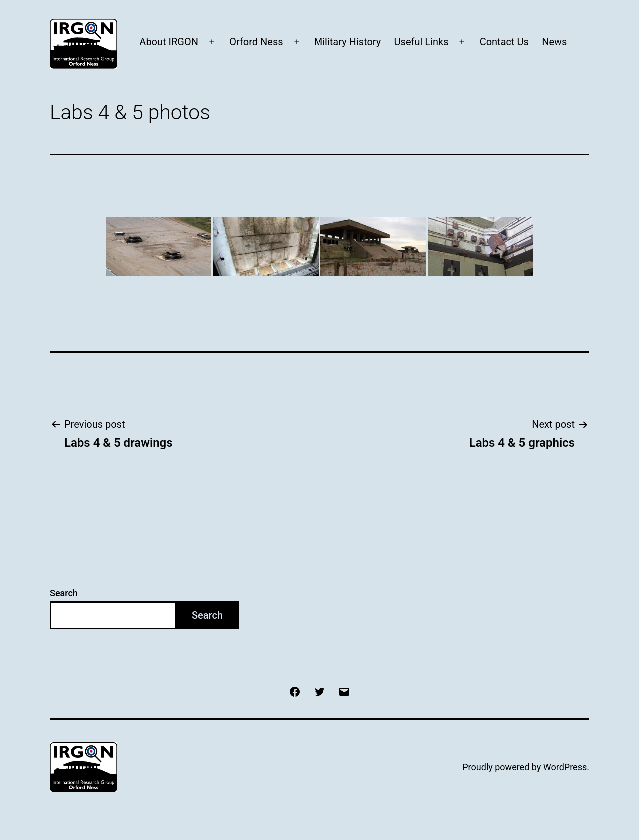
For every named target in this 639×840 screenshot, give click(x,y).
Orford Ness (256, 42)
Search (64, 593)
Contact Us (504, 42)
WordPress (565, 767)
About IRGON (169, 42)
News (554, 42)
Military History (347, 42)
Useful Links (422, 42)
